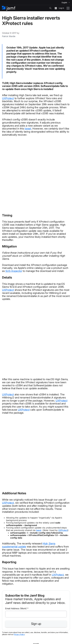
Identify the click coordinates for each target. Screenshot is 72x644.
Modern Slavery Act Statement (56, 633)
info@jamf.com (11, 505)
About (5, 608)
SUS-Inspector (14, 203)
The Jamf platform (11, 535)
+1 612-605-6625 (11, 497)
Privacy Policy (19, 430)
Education (7, 520)
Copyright (9, 633)
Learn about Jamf (30, 487)
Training (6, 571)
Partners (6, 586)
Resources (7, 578)
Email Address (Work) (17, 404)
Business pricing (10, 542)
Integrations (8, 600)
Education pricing (10, 549)
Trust (39, 633)
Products (6, 593)
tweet (28, 129)
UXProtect (8, 98)
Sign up (36, 420)
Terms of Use (30, 633)
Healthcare (7, 527)
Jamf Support (9, 557)
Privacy (19, 633)
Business (6, 513)
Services (6, 564)
